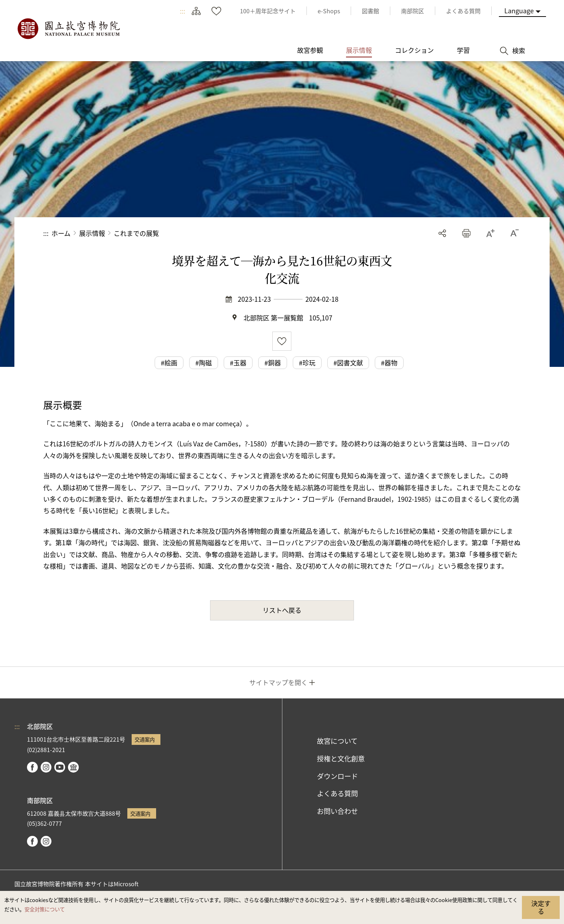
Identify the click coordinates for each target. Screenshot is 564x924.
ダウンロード (337, 776)
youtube (60, 767)
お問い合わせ (337, 811)
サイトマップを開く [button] (278, 682)
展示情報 (92, 233)
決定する (541, 907)
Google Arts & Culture (73, 767)
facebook (32, 767)
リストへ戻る (282, 610)
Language (519, 10)
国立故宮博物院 (68, 29)
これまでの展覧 (136, 233)
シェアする (442, 233)
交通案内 (145, 739)
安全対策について (45, 909)
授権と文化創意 (341, 759)
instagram (46, 767)
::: (183, 11)
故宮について (337, 741)
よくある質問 (337, 793)
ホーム (61, 233)
